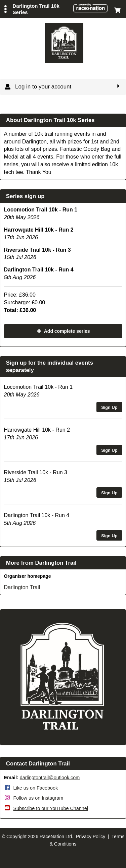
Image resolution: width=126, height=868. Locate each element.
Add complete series (63, 331)
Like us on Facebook (35, 788)
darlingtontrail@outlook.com (50, 778)
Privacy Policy (91, 836)
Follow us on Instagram (38, 798)
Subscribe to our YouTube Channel (51, 808)
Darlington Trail (22, 587)
